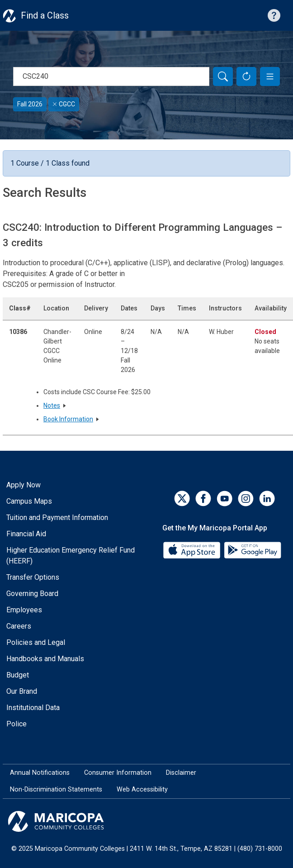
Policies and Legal (36, 642)
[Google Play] (252, 549)
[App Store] (193, 549)
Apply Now (24, 485)
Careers (19, 626)
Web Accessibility (142, 789)
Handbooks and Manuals (45, 659)
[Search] (223, 76)
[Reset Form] (246, 76)
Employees (24, 610)
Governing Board (32, 594)
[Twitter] (182, 498)
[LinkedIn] (267, 498)
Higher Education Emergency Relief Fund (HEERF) (71, 556)
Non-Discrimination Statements (56, 789)
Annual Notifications (40, 773)
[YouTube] (224, 498)
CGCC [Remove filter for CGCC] (64, 104)
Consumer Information (118, 773)
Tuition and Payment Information (57, 517)
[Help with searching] (274, 15)
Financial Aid (26, 534)
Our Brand (22, 691)
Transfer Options (33, 577)
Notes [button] (52, 405)
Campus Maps (29, 501)
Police (17, 724)
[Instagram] (246, 498)
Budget (18, 675)
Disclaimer (181, 773)
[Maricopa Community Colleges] (146, 821)
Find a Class (45, 15)
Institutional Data (33, 708)
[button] (270, 76)
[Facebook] (203, 498)
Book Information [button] (68, 419)
